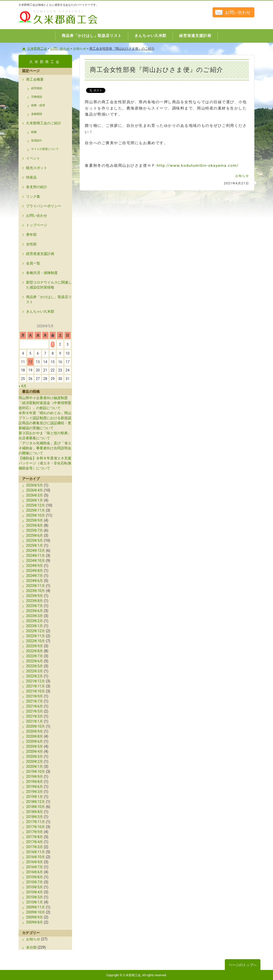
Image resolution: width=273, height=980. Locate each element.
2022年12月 (36, 631)
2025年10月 (36, 515)
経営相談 (37, 88)
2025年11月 (36, 510)
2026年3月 (35, 495)
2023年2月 (35, 621)
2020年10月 (36, 726)
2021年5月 (35, 711)
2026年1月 (35, 500)
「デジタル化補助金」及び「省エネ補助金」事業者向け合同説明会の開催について (45, 448)
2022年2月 (35, 676)
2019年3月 (35, 792)
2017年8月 (35, 837)
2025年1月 (35, 546)
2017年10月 (36, 827)
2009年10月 (36, 912)
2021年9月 (35, 696)
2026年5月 (35, 485)
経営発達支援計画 (40, 254)
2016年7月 (35, 867)
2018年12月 (36, 802)
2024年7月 (35, 576)
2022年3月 (35, 671)
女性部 (31, 244)
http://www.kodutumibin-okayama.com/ (198, 166)
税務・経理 (38, 105)
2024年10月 (36, 561)
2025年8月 (35, 525)
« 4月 (23, 386)
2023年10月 (36, 591)
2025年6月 (35, 535)
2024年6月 (35, 581)
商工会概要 (35, 79)
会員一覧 (33, 263)
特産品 (31, 177)
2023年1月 (35, 626)
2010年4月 (35, 892)
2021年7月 (35, 701)
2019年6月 (35, 787)
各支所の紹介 (37, 187)
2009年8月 (35, 922)
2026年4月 (35, 490)
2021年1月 (35, 721)
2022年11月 (36, 636)
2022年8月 (35, 651)
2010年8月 (35, 877)
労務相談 (37, 97)
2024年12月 (36, 551)
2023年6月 (35, 611)
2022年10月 (36, 641)
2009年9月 (35, 917)
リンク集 (33, 196)
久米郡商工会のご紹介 (44, 123)
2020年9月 (35, 731)
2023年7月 (35, 606)
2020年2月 (35, 761)
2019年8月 (35, 782)
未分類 (31, 947)
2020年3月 (35, 756)
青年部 (31, 235)
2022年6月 (35, 661)
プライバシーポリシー (44, 206)
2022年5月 (35, 666)
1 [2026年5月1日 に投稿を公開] (53, 344)
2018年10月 (36, 807)
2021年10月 (36, 691)
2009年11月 (36, 907)
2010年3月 (35, 897)
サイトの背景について (45, 149)
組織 (34, 132)
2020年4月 (35, 751)
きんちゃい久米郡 (40, 311)
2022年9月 (35, 646)
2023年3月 (35, 616)
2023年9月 (35, 596)
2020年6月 (35, 741)
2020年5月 (35, 746)
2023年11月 (36, 586)
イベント (33, 158)
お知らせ (242, 176)
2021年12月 (36, 681)
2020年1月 (35, 767)
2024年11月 (36, 556)
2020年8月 (35, 736)
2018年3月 (35, 817)
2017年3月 (35, 847)
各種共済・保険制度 (42, 273)
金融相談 (37, 114)
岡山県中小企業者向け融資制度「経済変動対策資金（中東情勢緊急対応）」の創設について (45, 403)
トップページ (37, 225)
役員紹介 (37, 141)
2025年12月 (36, 505)
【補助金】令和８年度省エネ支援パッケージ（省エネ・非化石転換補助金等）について (45, 463)
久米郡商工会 (47, 24)
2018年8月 (35, 812)
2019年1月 (35, 797)
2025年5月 (35, 540)
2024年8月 (35, 571)
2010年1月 (35, 902)
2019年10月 (36, 772)
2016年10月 (36, 857)
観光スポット (37, 168)
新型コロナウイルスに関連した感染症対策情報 (49, 285)
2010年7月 (35, 882)
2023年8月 (35, 601)
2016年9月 (35, 862)
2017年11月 (36, 822)
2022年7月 (35, 656)
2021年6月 (35, 706)
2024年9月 (35, 566)
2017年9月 (35, 832)
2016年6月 (35, 872)
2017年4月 (35, 842)
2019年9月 (35, 777)
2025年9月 (35, 520)
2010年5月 (35, 887)
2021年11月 (36, 686)
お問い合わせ (238, 12)
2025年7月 (35, 530)
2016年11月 (36, 852)
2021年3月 (35, 716)
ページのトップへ (243, 965)
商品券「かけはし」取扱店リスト (49, 299)
